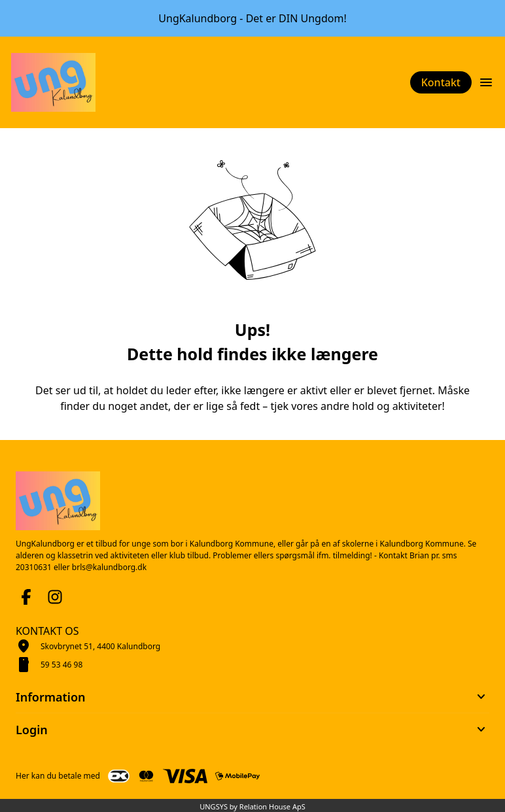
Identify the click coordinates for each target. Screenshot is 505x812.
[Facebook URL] (26, 597)
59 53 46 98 (61, 665)
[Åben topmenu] (486, 82)
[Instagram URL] (55, 597)
